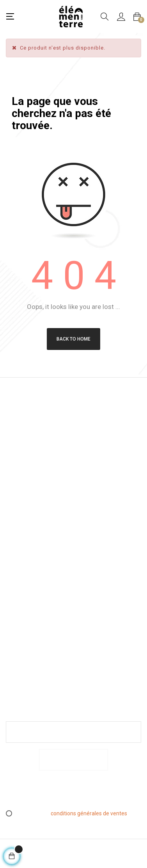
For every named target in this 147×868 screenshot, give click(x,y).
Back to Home (73, 339)
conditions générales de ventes (89, 813)
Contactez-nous (20, 651)
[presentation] (71, 793)
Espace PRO (15, 629)
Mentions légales (17, 552)
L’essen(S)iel (22, 612)
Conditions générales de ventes (19, 579)
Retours (16, 600)
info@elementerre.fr (31, 481)
